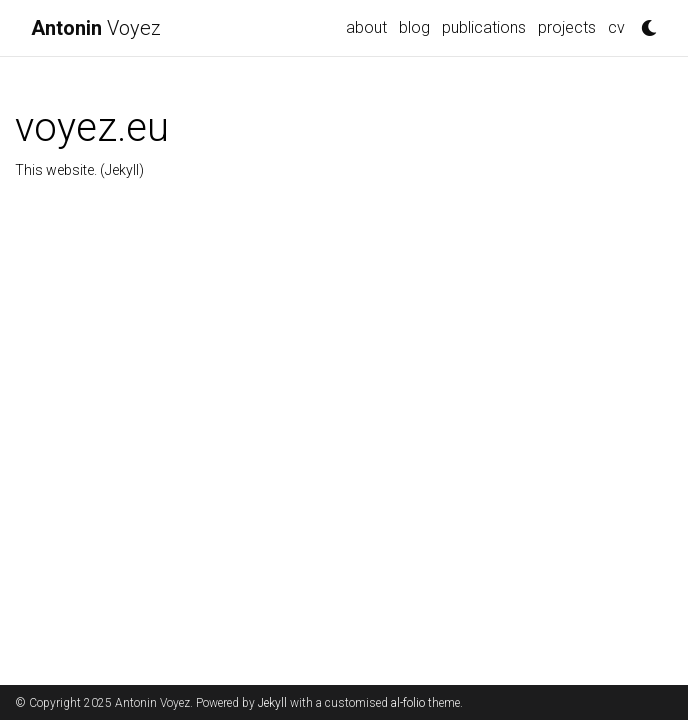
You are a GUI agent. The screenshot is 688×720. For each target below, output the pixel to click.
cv (616, 27)
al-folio (408, 703)
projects (567, 27)
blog (414, 27)
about (366, 27)
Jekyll (272, 703)
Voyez (96, 28)
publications (484, 27)
